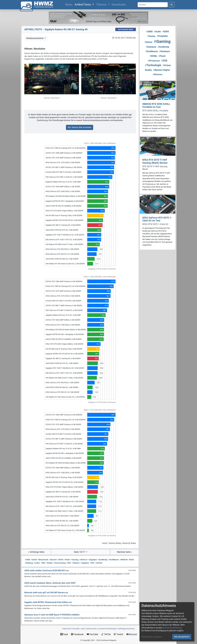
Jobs (83, 629)
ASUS (34, 560)
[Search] (153, 5)
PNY (69, 563)
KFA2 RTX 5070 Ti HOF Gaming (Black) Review (155, 161)
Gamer (149, 42)
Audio (157, 32)
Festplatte (162, 36)
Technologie (153, 65)
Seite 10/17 (80, 552)
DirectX (53, 560)
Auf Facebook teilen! (126, 29)
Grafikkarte (114, 560)
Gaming (75, 560)
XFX (92, 563)
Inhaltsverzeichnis (35, 38)
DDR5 (166, 32)
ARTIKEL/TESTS (33, 29)
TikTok (106, 634)
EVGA (61, 560)
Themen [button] (102, 5)
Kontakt (76, 629)
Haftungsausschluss (126, 629)
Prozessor (154, 61)
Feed (64, 634)
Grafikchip (103, 560)
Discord (132, 634)
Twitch (118, 634)
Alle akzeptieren (182, 637)
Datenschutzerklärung (172, 628)
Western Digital (161, 70)
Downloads (119, 5)
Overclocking (60, 563)
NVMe (153, 56)
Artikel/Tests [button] (83, 5)
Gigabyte (93, 560)
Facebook (77, 634)
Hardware (165, 51)
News (69, 4)
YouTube (92, 634)
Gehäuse (151, 47)
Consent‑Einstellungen (107, 629)
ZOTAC (99, 563)
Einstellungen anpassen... (152, 637)
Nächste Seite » (124, 552)
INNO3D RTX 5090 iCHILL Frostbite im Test (156, 105)
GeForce (83, 560)
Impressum (67, 629)
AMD (27, 560)
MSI (43, 563)
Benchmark (43, 560)
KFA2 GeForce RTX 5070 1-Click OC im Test (157, 219)
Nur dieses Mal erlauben (79, 127)
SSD (164, 61)
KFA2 (131, 560)
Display (151, 36)
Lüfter (37, 563)
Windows (158, 74)
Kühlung (29, 563)
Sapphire (85, 563)
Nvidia (49, 563)
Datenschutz (91, 629)
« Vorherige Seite (36, 552)
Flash (67, 560)
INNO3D (124, 560)
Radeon (76, 563)
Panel (162, 56)
